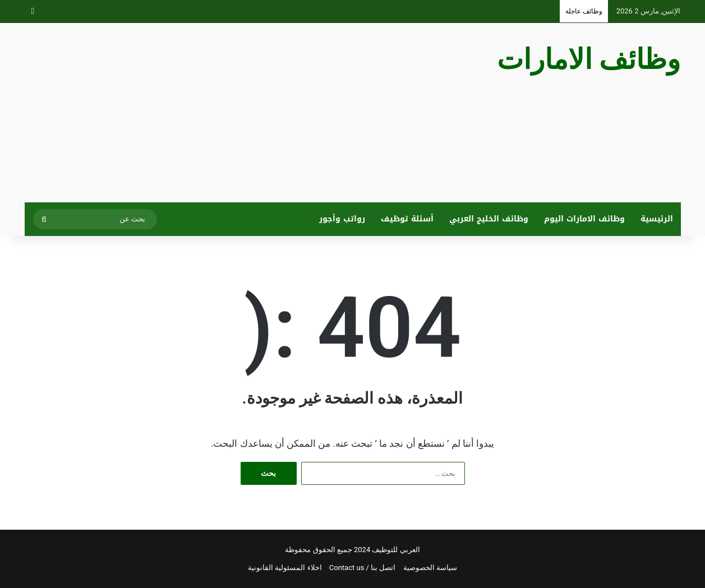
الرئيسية (657, 219)
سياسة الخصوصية (430, 568)
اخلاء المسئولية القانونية (285, 568)
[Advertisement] (241, 113)
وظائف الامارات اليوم (584, 219)
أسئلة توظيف (407, 219)
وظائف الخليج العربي (489, 219)
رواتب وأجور (342, 219)
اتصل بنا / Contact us (363, 568)
